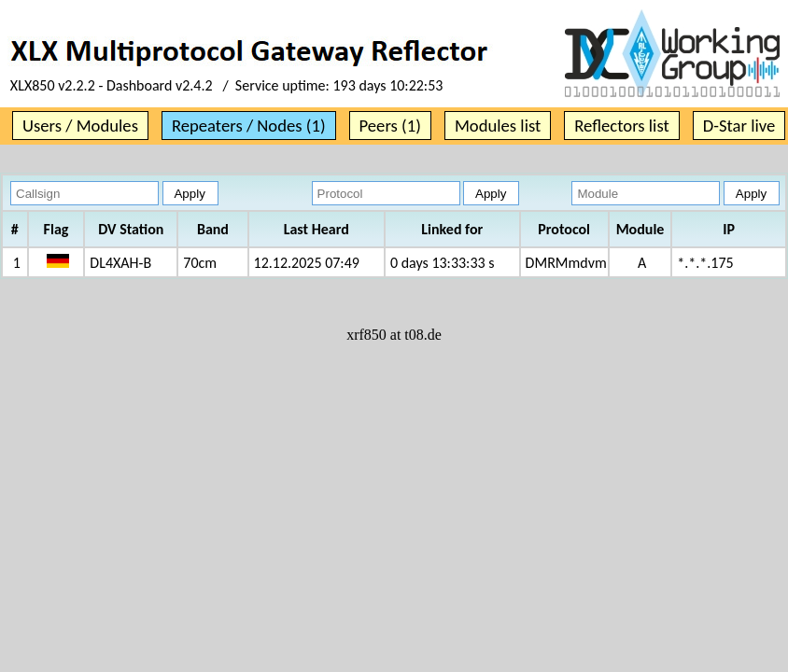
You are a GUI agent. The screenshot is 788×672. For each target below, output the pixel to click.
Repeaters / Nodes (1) (249, 126)
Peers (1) (390, 126)
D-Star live (739, 126)
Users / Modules (80, 126)
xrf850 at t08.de (394, 335)
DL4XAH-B (120, 263)
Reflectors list (621, 126)
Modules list (498, 126)
